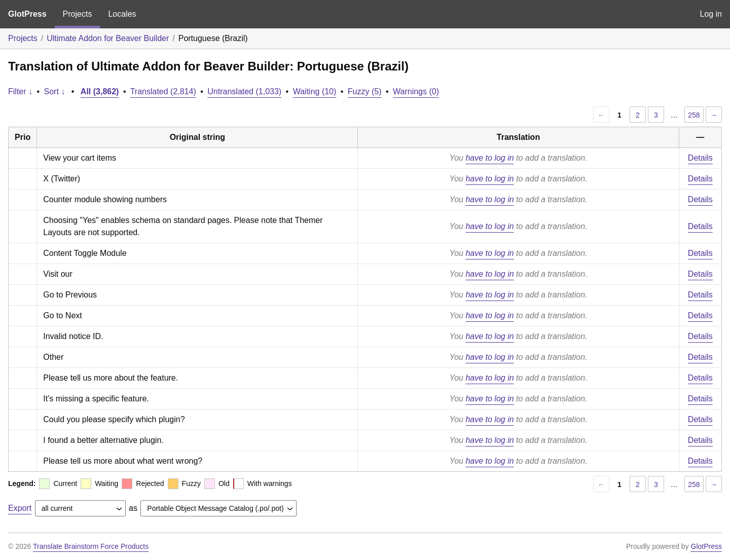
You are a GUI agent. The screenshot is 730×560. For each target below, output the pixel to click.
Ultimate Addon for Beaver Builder (108, 38)
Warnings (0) (416, 91)
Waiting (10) (315, 91)
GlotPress (27, 14)
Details (700, 158)
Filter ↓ (20, 91)
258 (694, 115)
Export (20, 508)
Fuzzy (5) (365, 91)
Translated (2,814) (163, 91)
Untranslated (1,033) (244, 91)
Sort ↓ (55, 91)
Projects (78, 14)
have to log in (489, 158)
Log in (711, 14)
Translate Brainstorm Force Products (91, 546)
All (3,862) (100, 91)
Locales (122, 14)
